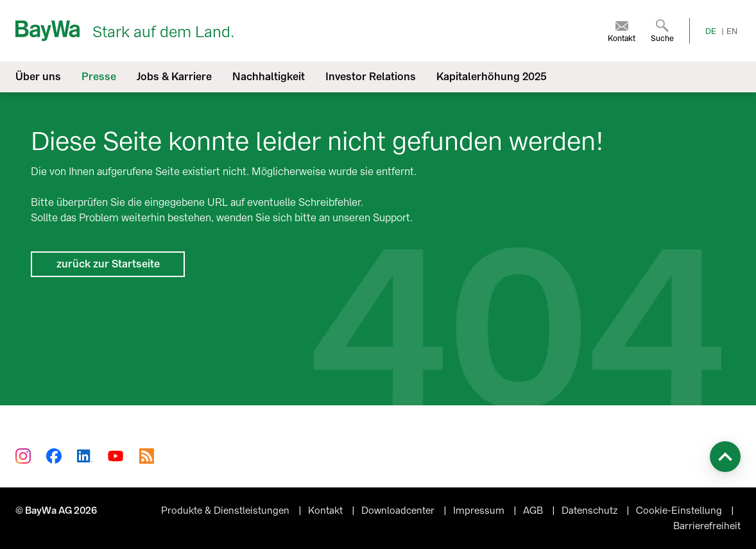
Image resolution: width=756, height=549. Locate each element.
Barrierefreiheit (707, 526)
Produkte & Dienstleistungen (227, 511)
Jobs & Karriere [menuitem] (174, 77)
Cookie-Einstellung (680, 511)
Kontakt (327, 511)
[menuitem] (622, 31)
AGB (534, 511)
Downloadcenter (399, 511)
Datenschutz (591, 511)
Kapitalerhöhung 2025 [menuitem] (492, 77)
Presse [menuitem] (99, 77)
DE (711, 31)
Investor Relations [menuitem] (371, 77)
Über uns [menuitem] (38, 77)
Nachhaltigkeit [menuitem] (269, 77)
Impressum (480, 511)
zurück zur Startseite (108, 264)
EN (732, 31)
